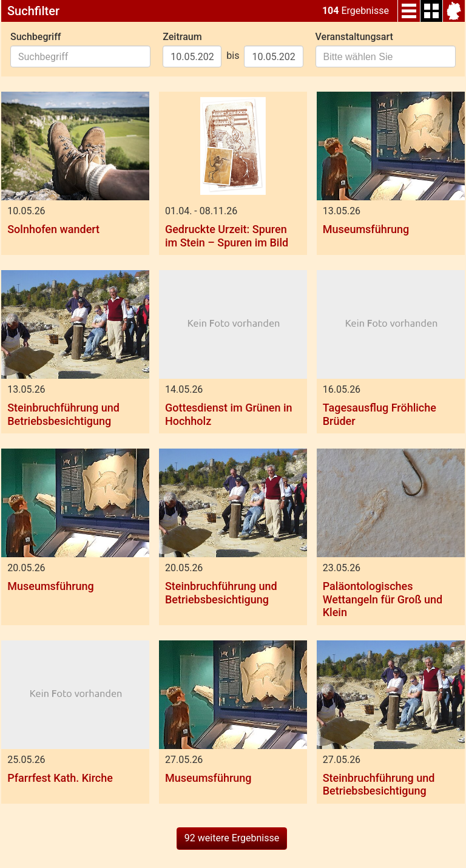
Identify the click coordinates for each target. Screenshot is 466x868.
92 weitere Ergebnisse (232, 838)
